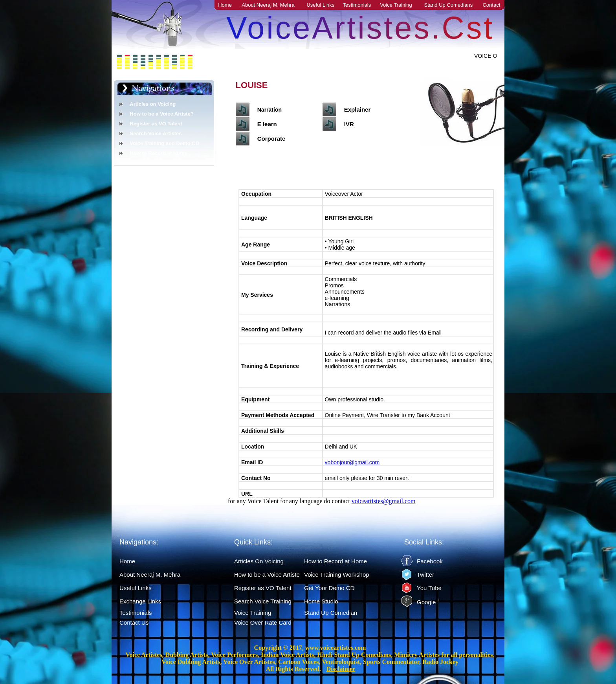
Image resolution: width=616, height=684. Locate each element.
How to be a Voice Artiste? (162, 114)
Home (225, 5)
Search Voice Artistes (156, 133)
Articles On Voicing (259, 561)
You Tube (429, 588)
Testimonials (357, 5)
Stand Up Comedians (449, 5)
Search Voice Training (263, 601)
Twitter (425, 575)
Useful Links (320, 5)
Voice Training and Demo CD (164, 143)
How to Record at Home (159, 153)
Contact (491, 5)
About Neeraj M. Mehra (268, 5)
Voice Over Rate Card (263, 622)
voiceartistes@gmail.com (384, 501)
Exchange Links (140, 601)
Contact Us (134, 622)
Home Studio (321, 601)
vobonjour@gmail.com (352, 462)
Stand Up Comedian (331, 613)
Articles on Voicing (153, 104)
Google (429, 602)
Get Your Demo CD (329, 588)
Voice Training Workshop (337, 575)
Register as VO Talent (156, 124)
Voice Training (396, 5)
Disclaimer (341, 669)
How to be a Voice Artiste (267, 575)
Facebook (430, 561)
